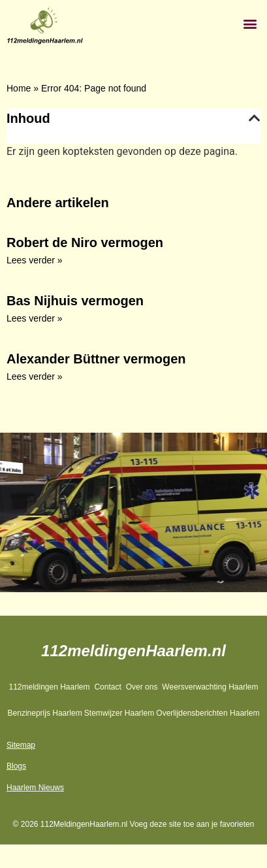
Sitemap (21, 745)
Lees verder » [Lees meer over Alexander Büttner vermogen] (35, 376)
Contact (107, 687)
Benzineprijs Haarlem (45, 713)
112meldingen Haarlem (49, 687)
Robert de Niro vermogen (85, 242)
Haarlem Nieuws (35, 788)
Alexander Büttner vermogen (96, 359)
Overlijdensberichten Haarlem (208, 713)
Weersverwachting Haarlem (210, 687)
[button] (250, 23)
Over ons (142, 687)
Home (19, 88)
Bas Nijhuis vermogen (75, 301)
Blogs (16, 766)
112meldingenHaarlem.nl (133, 651)
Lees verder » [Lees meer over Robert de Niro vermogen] (35, 260)
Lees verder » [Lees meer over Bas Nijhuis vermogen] (35, 318)
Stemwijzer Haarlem (119, 713)
